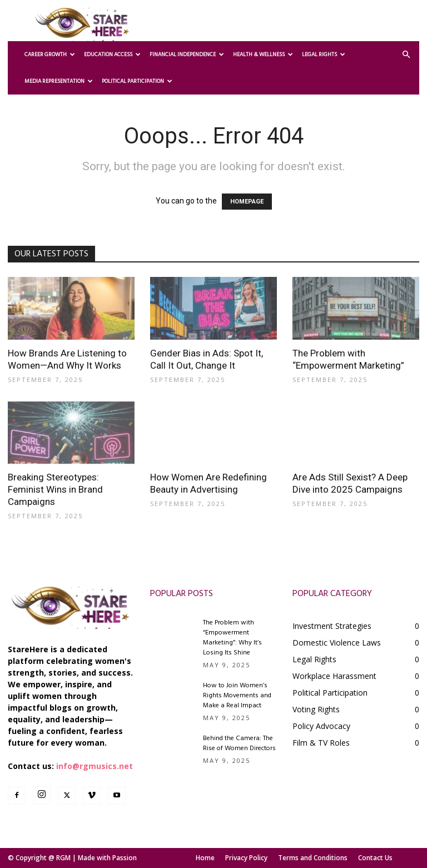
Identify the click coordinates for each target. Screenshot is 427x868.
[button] (406, 55)
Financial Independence (187, 54)
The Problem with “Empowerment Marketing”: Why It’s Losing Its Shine (232, 638)
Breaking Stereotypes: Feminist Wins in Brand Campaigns (55, 489)
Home (205, 858)
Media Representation (59, 81)
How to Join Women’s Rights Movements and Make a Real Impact (237, 696)
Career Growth (50, 54)
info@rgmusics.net (95, 766)
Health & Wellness (263, 54)
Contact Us (375, 858)
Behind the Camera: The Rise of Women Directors (239, 743)
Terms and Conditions (313, 858)
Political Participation (137, 81)
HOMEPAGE (247, 202)
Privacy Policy (246, 858)
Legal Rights (324, 54)
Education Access (112, 54)
